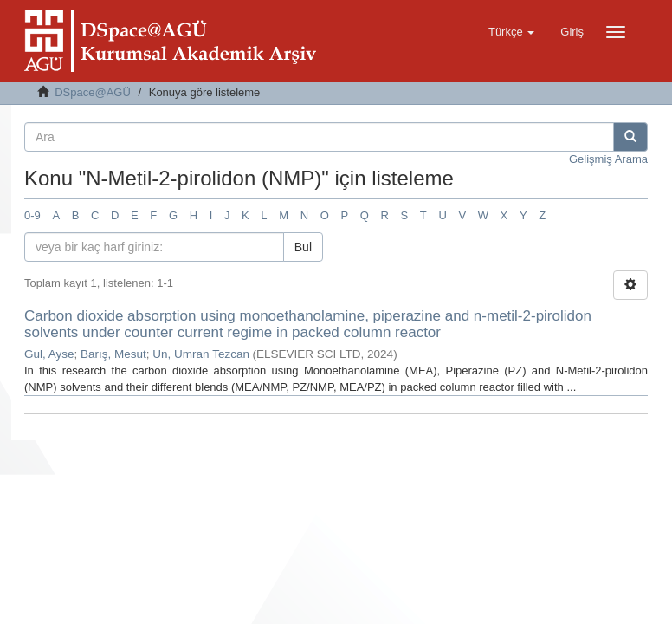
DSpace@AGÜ (93, 92)
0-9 (32, 215)
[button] (511, 32)
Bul (303, 247)
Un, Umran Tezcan (201, 354)
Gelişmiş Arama (608, 159)
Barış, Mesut (113, 354)
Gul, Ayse (49, 354)
